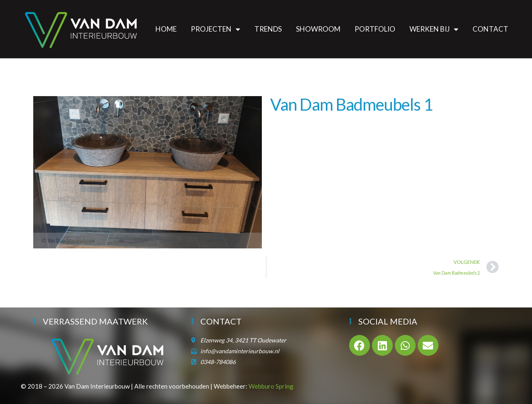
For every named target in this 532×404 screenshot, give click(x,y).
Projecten (216, 29)
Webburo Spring (271, 386)
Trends (268, 29)
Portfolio (375, 29)
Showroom (318, 29)
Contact (490, 29)
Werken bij (434, 29)
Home (166, 29)
